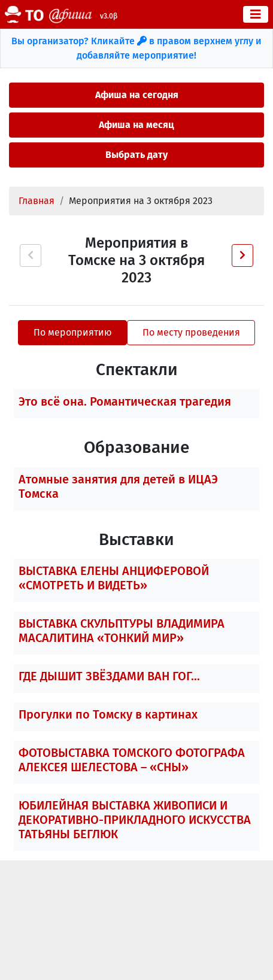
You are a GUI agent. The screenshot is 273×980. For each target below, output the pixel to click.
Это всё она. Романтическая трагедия (125, 401)
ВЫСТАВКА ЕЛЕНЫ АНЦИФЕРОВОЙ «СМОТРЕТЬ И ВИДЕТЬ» (114, 578)
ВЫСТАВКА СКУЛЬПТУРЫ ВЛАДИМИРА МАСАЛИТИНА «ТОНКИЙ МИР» (122, 631)
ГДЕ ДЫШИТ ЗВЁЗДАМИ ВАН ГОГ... (109, 676)
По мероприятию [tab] (73, 332)
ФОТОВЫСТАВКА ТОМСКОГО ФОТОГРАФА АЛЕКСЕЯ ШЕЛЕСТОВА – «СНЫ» (132, 760)
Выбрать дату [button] (136, 155)
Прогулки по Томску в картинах (108, 714)
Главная (37, 201)
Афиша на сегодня (137, 95)
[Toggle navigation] (256, 14)
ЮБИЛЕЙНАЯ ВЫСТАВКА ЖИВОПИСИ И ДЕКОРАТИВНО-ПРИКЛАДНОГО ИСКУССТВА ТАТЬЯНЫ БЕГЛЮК (135, 820)
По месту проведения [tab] (191, 332)
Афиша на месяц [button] (136, 125)
